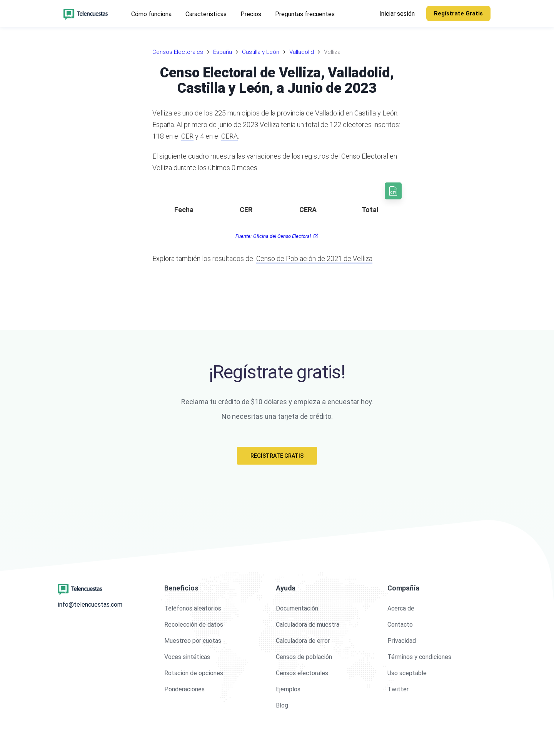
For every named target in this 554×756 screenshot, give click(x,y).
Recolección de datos (194, 625)
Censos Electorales (178, 52)
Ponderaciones (184, 689)
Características (206, 14)
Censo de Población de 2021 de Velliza (314, 258)
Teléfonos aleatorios (193, 608)
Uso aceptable (407, 673)
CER (187, 136)
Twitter (398, 689)
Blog (282, 705)
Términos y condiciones (419, 657)
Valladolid (302, 52)
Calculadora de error (303, 641)
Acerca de (401, 608)
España (223, 52)
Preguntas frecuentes (305, 14)
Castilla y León (261, 52)
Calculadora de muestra (308, 625)
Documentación (297, 608)
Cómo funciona (151, 14)
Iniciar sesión (397, 14)
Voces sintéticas (187, 657)
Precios (251, 14)
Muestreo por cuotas (193, 641)
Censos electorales (302, 673)
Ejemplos (288, 689)
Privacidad (402, 641)
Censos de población (304, 657)
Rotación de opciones (194, 673)
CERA (229, 136)
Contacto (400, 625)
